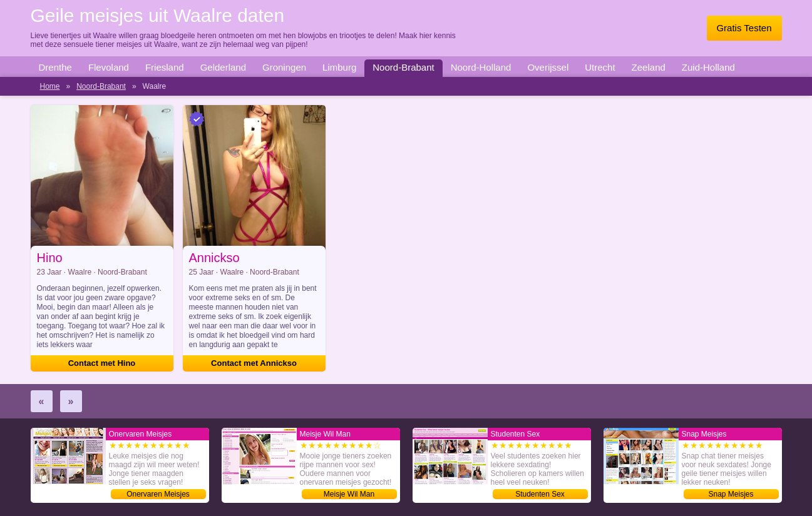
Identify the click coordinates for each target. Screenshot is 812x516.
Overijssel (548, 67)
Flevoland (109, 67)
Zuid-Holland (708, 67)
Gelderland (223, 67)
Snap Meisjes (731, 494)
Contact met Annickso (254, 363)
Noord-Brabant (403, 67)
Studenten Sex (540, 494)
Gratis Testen (744, 28)
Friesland (165, 67)
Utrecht (600, 67)
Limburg (339, 67)
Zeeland (649, 67)
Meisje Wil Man (349, 494)
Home (50, 86)
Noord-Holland (481, 67)
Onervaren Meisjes (158, 494)
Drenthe (55, 67)
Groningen (284, 67)
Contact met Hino (102, 363)
